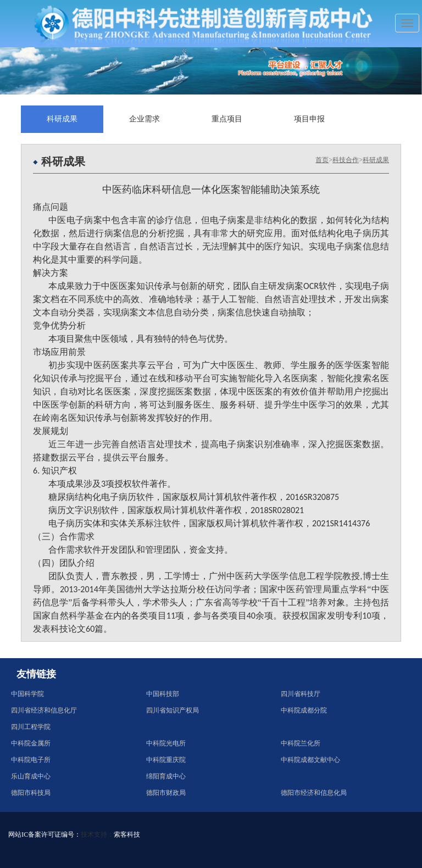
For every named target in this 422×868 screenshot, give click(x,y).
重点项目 (227, 119)
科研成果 (62, 119)
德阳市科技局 (31, 793)
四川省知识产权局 (173, 710)
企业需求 (145, 119)
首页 (322, 160)
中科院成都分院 (304, 710)
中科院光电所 (166, 743)
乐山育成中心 (31, 776)
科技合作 (346, 160)
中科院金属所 (31, 743)
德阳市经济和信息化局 (314, 793)
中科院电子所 (31, 760)
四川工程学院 (31, 727)
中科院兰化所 (301, 743)
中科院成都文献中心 (310, 760)
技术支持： (97, 834)
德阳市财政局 (166, 793)
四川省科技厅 (301, 694)
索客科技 (127, 834)
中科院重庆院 (166, 760)
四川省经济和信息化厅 (44, 710)
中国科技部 (163, 694)
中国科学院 (27, 694)
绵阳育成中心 (166, 776)
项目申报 (309, 119)
